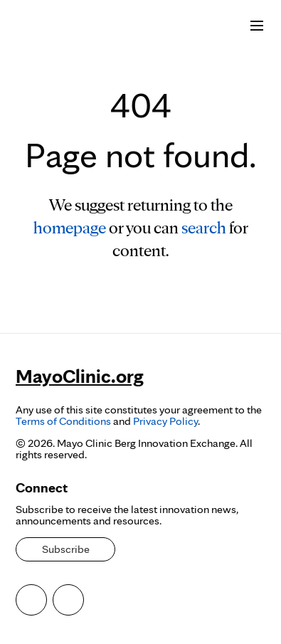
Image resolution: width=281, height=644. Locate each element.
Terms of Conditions (63, 421)
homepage (70, 227)
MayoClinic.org (80, 376)
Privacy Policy (165, 421)
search (204, 227)
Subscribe (66, 549)
